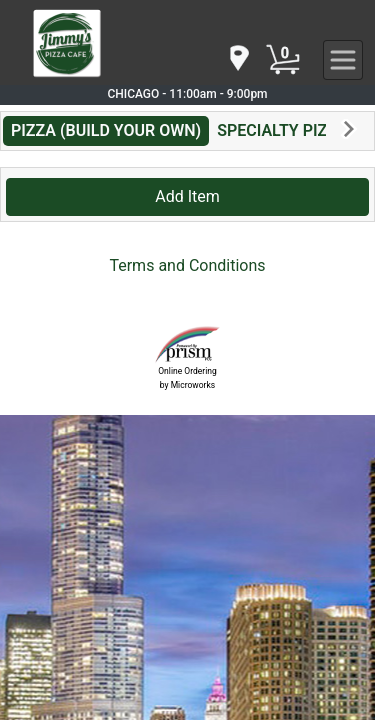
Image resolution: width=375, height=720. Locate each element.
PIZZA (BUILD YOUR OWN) (106, 130)
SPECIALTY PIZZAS (287, 130)
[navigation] (238, 59)
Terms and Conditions (187, 265)
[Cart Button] (283, 60)
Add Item (187, 196)
